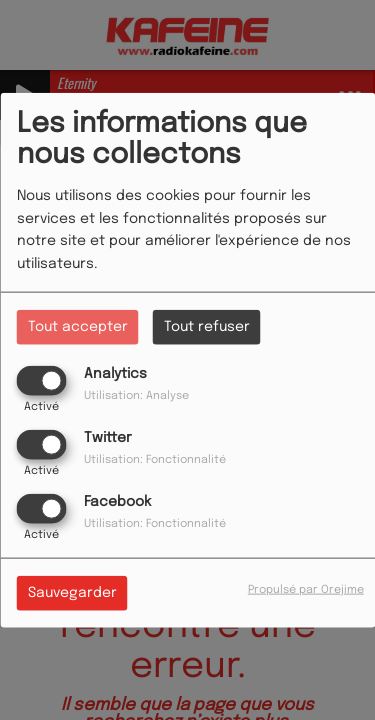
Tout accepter (78, 326)
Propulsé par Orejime (306, 590)
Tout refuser (207, 326)
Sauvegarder (72, 593)
